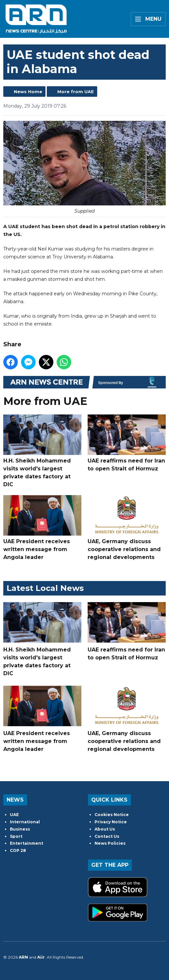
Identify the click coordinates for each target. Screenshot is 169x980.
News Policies (110, 843)
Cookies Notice (112, 815)
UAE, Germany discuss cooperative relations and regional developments (127, 528)
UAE (14, 815)
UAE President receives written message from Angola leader (42, 528)
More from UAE (76, 92)
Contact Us (107, 836)
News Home (28, 92)
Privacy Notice (111, 822)
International (25, 822)
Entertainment (27, 843)
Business (20, 829)
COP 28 (18, 850)
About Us (105, 829)
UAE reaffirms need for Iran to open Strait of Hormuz (127, 443)
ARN (23, 957)
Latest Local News (45, 588)
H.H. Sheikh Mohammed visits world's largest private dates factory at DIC (42, 451)
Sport (16, 836)
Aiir (41, 957)
